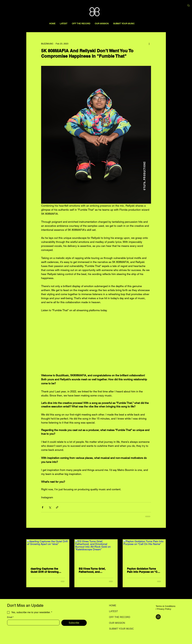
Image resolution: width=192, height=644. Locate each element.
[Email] (32, 623)
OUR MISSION (117, 623)
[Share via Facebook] (43, 507)
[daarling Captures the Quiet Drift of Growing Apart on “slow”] (48, 552)
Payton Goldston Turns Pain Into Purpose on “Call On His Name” (144, 570)
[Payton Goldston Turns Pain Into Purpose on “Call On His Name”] (144, 552)
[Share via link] (57, 507)
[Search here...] (168, 6)
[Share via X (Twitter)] (50, 507)
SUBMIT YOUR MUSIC (120, 629)
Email (10, 617)
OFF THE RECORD (120, 617)
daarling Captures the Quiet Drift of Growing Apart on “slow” (45, 570)
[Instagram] (158, 617)
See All (163, 534)
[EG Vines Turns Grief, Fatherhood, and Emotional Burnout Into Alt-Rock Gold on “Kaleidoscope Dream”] (96, 552)
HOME (113, 605)
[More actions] (149, 44)
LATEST (114, 611)
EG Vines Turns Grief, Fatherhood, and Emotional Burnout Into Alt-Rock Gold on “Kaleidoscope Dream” (94, 570)
